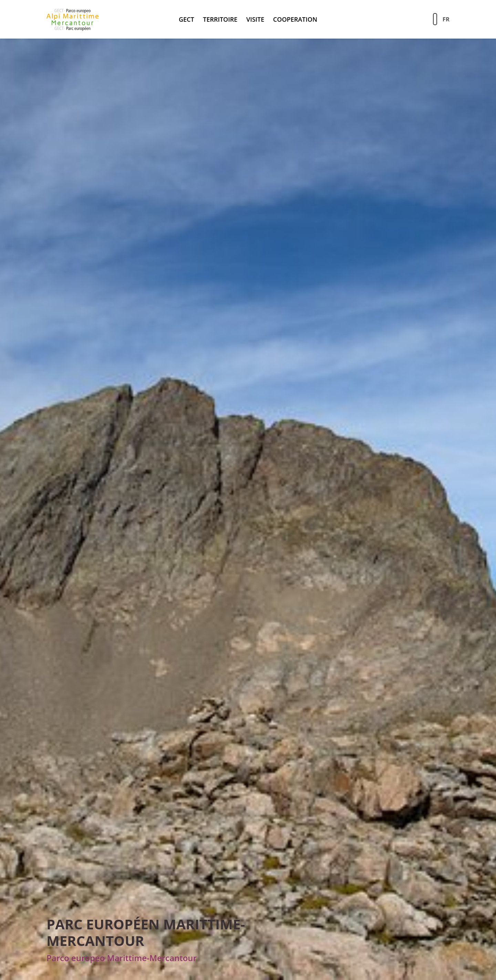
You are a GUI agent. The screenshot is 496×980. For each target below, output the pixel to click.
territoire (220, 19)
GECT (187, 19)
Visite (255, 19)
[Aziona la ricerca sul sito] (435, 19)
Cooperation (295, 19)
